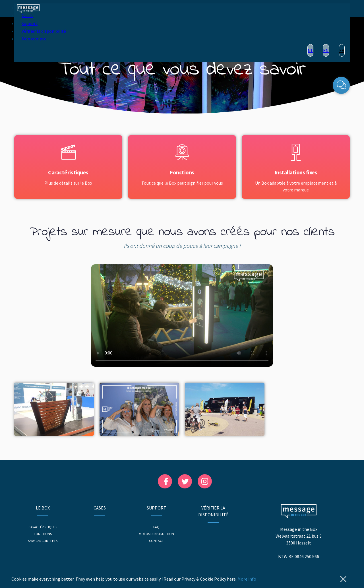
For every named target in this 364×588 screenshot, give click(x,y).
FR (342, 50)
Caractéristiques (43, 527)
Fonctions (43, 534)
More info (247, 579)
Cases (27, 15)
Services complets (43, 541)
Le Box (43, 508)
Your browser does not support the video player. (182, 315)
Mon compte (34, 39)
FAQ (156, 527)
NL (310, 50)
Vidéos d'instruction (157, 534)
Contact (156, 541)
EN (326, 50)
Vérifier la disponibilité (44, 31)
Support (30, 23)
